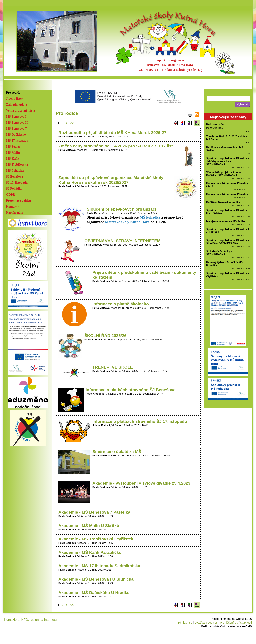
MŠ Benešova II (17, 122)
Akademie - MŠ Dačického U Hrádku (94, 592)
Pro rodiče (13, 92)
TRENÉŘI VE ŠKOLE (113, 367)
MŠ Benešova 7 (16, 128)
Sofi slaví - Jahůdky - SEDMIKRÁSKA (219, 253)
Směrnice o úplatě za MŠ (117, 451)
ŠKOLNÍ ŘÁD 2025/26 (105, 335)
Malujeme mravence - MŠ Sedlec (226, 221)
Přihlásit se (185, 623)
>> (72, 123)
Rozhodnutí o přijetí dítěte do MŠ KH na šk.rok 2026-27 (112, 132)
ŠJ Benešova (14, 176)
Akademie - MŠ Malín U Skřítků (89, 525)
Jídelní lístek (15, 98)
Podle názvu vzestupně (176, 123)
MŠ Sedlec (13, 146)
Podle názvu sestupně (183, 123)
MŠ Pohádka (15, 170)
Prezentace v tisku (18, 200)
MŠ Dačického (16, 134)
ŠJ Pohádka (14, 188)
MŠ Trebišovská (17, 164)
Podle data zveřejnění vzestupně (190, 123)
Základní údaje (16, 104)
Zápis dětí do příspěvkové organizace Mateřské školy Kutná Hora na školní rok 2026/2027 (111, 180)
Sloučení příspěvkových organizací (121, 209)
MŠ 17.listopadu (17, 140)
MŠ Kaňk (13, 158)
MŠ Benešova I (16, 116)
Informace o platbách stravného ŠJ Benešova (131, 390)
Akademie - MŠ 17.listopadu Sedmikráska (99, 566)
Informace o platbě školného (121, 304)
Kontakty (12, 206)
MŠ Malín (13, 152)
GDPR (10, 194)
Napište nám (15, 212)
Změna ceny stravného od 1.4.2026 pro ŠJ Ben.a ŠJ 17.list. (116, 146)
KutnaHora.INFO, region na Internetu (30, 620)
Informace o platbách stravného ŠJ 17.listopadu (140, 421)
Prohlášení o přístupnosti (236, 623)
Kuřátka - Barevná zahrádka (223, 202)
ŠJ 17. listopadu (17, 182)
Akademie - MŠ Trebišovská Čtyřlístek (96, 539)
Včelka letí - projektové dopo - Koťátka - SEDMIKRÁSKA (224, 174)
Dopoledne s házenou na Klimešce (227, 194)
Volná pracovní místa (20, 110)
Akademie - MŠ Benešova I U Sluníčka (96, 579)
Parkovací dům (215, 124)
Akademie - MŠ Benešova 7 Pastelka (94, 512)
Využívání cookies (206, 623)
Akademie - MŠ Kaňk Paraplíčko (90, 552)
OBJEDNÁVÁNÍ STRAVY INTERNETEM (122, 241)
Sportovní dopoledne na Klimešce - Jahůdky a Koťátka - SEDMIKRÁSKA (228, 161)
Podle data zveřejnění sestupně (197, 123)
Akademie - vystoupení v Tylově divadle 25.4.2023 (141, 483)
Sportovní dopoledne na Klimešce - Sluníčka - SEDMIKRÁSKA (228, 242)
